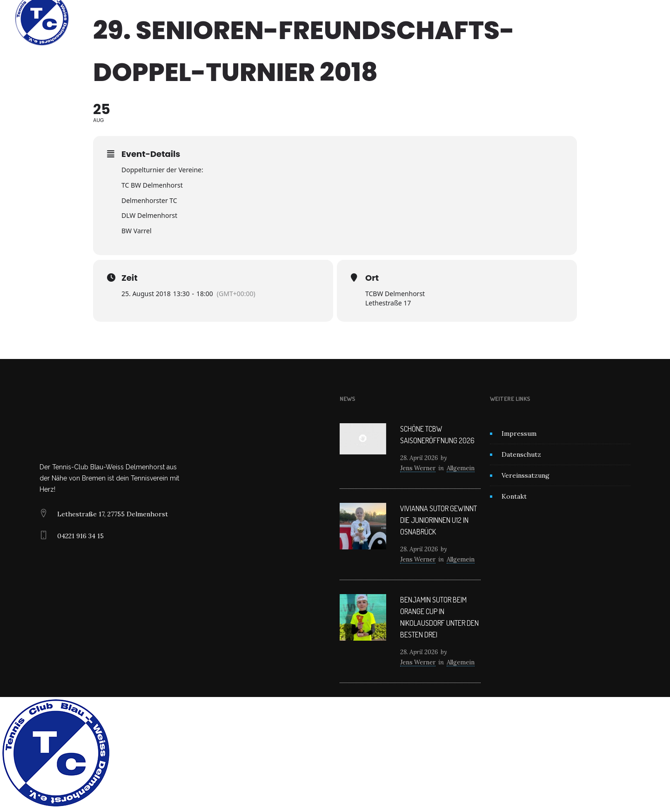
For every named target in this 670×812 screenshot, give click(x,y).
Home (237, 19)
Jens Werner (418, 468)
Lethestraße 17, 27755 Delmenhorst (113, 514)
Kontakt (429, 19)
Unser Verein (281, 19)
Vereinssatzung (526, 475)
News (326, 19)
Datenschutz (521, 454)
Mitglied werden (376, 19)
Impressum (519, 433)
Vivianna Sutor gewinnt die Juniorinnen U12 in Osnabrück (439, 520)
